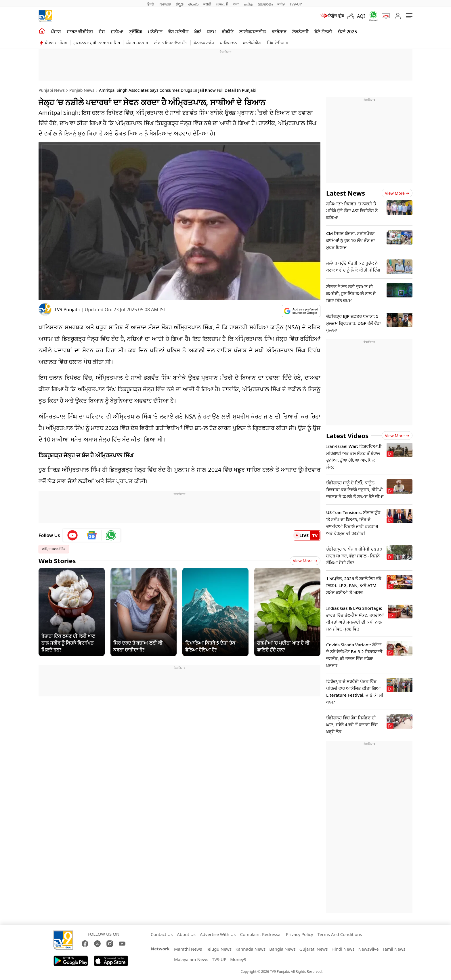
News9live (369, 949)
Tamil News (394, 949)
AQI (361, 16)
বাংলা (236, 4)
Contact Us (162, 934)
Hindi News (343, 949)
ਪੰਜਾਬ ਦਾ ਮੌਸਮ (56, 43)
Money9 (238, 959)
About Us (186, 934)
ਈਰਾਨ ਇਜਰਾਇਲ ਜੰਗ (171, 43)
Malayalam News (191, 959)
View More (305, 561)
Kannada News (250, 949)
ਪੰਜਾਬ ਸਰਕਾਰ (137, 43)
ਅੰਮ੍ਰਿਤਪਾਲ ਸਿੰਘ (54, 549)
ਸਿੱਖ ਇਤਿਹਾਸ (278, 43)
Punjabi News (52, 90)
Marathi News (188, 949)
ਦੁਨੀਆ (117, 32)
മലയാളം (265, 4)
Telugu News (219, 949)
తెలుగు (193, 4)
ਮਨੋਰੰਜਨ (155, 32)
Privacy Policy (300, 934)
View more (397, 193)
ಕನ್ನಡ (180, 4)
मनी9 (281, 4)
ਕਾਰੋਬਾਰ (279, 32)
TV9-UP (296, 4)
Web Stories (57, 561)
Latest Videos (347, 435)
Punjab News (82, 90)
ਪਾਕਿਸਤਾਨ (229, 43)
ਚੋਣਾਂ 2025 (348, 32)
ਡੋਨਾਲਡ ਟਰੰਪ (204, 43)
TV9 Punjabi (67, 310)
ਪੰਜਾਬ (56, 32)
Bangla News (282, 949)
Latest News (346, 193)
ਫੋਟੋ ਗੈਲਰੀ (323, 32)
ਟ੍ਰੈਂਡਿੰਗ (135, 32)
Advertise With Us (218, 934)
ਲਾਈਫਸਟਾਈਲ (253, 32)
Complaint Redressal (261, 934)
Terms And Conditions (340, 934)
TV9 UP (219, 959)
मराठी (207, 4)
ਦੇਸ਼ (102, 32)
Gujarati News (314, 949)
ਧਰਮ (212, 32)
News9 (165, 4)
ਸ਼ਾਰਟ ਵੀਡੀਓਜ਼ (80, 32)
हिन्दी (151, 4)
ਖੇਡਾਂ (198, 32)
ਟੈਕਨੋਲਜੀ (300, 32)
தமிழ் (248, 4)
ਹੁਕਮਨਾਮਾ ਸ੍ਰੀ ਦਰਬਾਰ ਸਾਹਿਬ (97, 43)
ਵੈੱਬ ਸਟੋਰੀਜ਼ (178, 32)
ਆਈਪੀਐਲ (252, 43)
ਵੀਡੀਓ (228, 32)
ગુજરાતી (222, 4)
